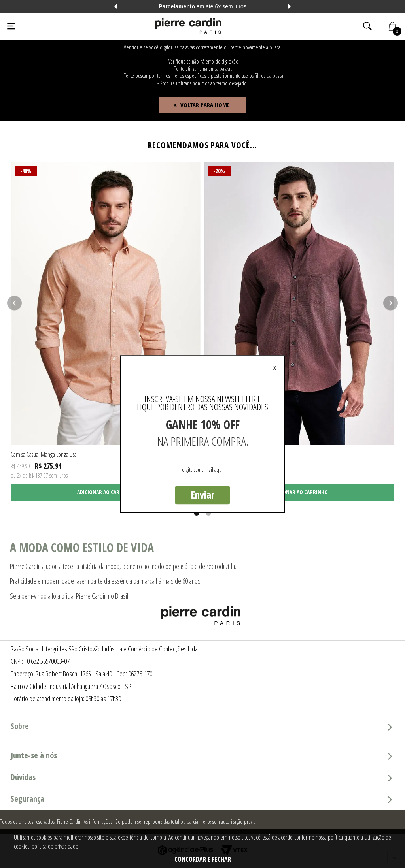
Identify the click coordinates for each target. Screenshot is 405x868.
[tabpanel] (106, 331)
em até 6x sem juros (202, 6)
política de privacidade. (56, 846)
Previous (115, 6)
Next (290, 6)
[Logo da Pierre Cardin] (188, 26)
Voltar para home (205, 105)
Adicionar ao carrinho (106, 492)
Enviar (202, 495)
